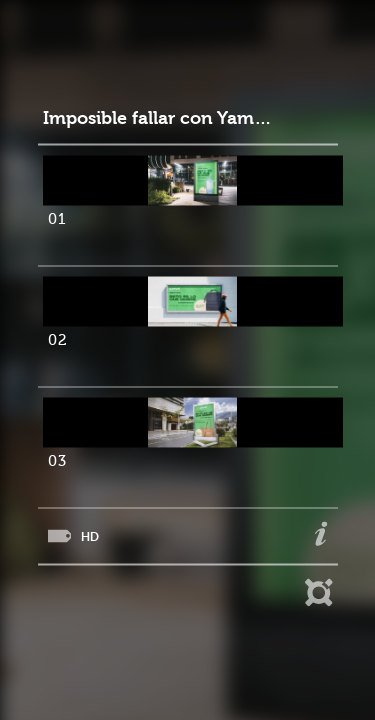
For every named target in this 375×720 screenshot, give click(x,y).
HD (90, 536)
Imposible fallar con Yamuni (159, 118)
